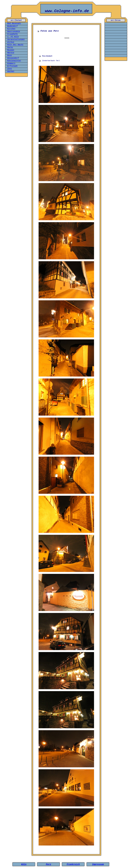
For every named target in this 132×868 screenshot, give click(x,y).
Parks (10, 47)
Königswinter (14, 61)
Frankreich (73, 864)
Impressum (98, 864)
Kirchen (11, 29)
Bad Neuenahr (14, 23)
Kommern (11, 63)
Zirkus (11, 42)
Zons (10, 69)
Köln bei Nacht (15, 45)
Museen (11, 50)
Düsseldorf (13, 58)
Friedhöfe (12, 34)
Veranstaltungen (16, 39)
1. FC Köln (13, 37)
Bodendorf (12, 26)
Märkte (11, 53)
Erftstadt (12, 66)
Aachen (11, 71)
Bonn (10, 55)
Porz (49, 864)
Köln (24, 864)
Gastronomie (14, 31)
